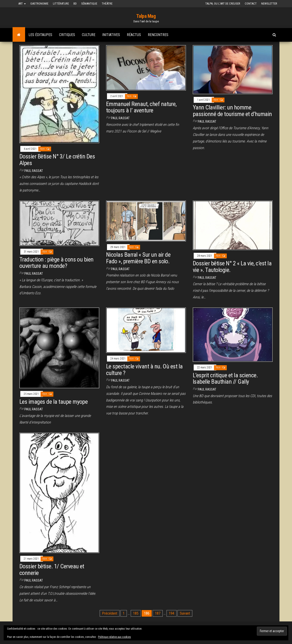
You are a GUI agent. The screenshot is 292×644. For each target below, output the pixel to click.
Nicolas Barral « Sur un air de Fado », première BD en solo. (138, 258)
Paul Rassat (34, 171)
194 (172, 613)
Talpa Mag (146, 16)
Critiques (67, 35)
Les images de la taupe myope (53, 402)
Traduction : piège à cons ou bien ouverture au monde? (56, 263)
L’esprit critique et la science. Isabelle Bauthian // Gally (225, 379)
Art (22, 4)
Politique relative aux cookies (115, 637)
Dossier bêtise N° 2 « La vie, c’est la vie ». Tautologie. (232, 267)
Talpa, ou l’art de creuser (223, 4)
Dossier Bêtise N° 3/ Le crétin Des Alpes (57, 160)
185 (136, 613)
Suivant (185, 613)
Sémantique (89, 4)
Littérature (61, 4)
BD (75, 4)
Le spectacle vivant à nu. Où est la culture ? (144, 370)
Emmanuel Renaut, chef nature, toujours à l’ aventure (141, 107)
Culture (89, 35)
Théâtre (107, 4)
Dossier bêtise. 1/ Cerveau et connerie (52, 570)
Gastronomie (39, 4)
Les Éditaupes (40, 35)
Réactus (134, 35)
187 (158, 613)
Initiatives (111, 35)
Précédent (110, 613)
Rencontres (158, 35)
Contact (251, 4)
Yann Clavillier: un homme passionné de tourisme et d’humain (232, 111)
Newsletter (269, 4)
